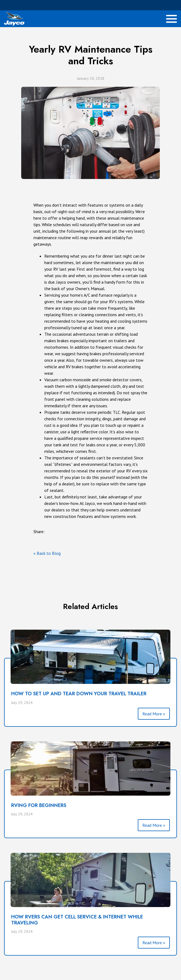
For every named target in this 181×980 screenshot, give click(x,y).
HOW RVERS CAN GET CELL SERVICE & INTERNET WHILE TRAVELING (77, 920)
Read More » (154, 714)
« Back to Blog (47, 553)
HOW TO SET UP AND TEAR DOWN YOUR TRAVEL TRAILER (79, 694)
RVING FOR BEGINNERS (39, 805)
